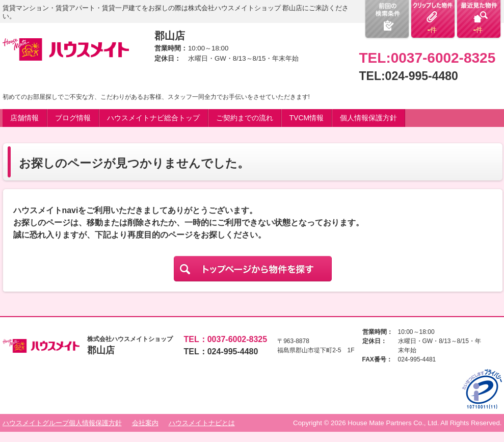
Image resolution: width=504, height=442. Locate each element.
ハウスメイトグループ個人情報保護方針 (62, 423)
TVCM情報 (307, 118)
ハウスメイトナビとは (202, 423)
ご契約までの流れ (245, 118)
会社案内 (145, 423)
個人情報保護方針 (368, 118)
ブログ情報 (73, 118)
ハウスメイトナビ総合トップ (153, 118)
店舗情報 (24, 118)
